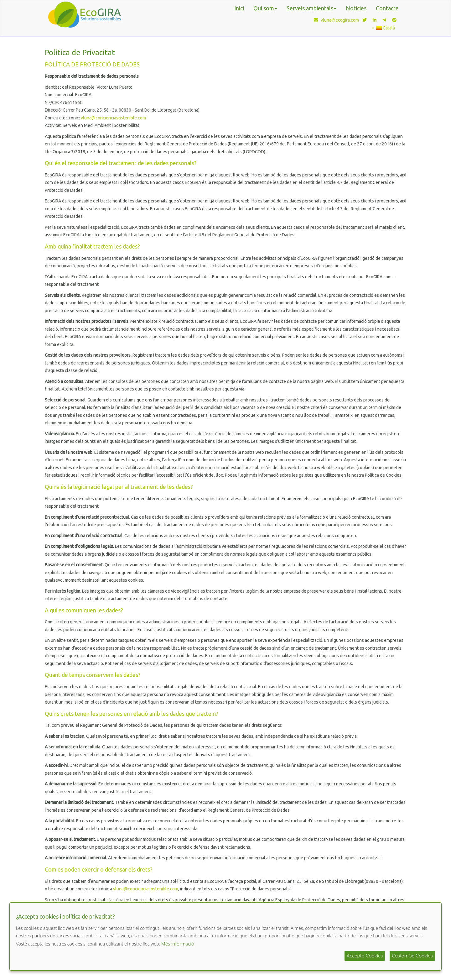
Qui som (265, 8)
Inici (239, 8)
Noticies (356, 8)
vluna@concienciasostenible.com (113, 118)
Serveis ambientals (311, 8)
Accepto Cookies (365, 956)
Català (383, 28)
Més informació (178, 944)
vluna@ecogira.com (335, 20)
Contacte (387, 8)
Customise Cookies (412, 956)
